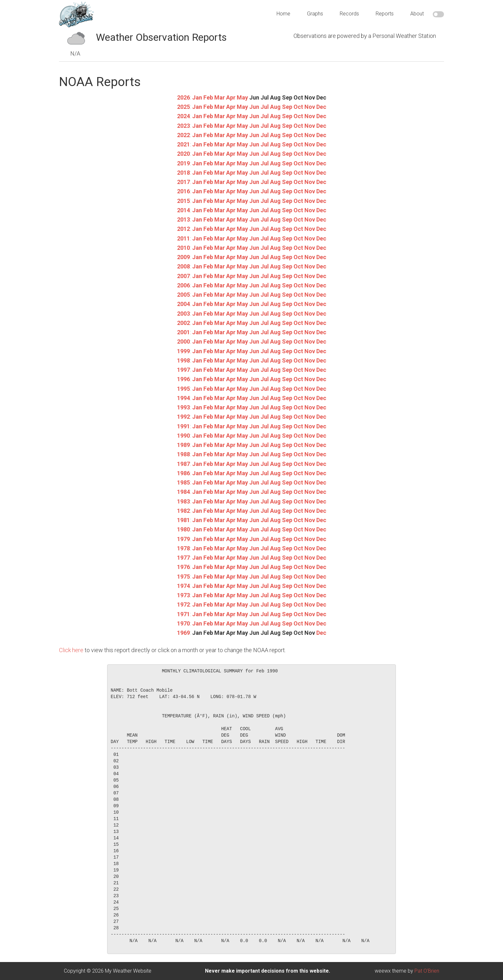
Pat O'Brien (427, 971)
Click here (71, 650)
